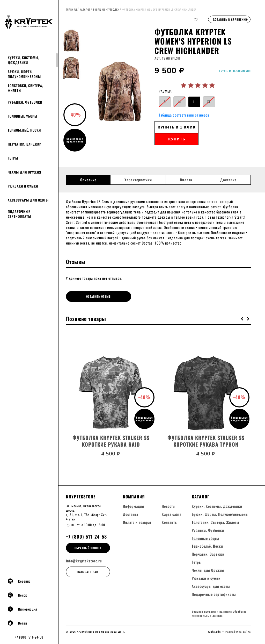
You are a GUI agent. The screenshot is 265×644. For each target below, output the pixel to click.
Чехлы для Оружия (24, 172)
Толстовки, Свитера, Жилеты (25, 88)
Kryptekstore (81, 496)
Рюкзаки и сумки (23, 186)
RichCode (215, 631)
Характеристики (138, 180)
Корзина (19, 581)
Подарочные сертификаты (19, 214)
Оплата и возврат (137, 521)
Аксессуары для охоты (28, 200)
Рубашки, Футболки (25, 102)
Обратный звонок (88, 547)
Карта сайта (172, 513)
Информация (23, 609)
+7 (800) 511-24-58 (29, 637)
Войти (17, 623)
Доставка (229, 180)
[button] (242, 318)
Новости (168, 505)
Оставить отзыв (89, 296)
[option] (119, 92)
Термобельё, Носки (24, 130)
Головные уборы (23, 116)
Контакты (170, 521)
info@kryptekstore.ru (84, 560)
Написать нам (88, 571)
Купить (177, 139)
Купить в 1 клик (177, 127)
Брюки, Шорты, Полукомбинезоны (24, 74)
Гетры (13, 158)
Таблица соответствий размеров (184, 115)
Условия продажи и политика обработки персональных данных (219, 614)
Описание (88, 180)
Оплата (186, 180)
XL (209, 102)
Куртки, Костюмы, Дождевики (24, 60)
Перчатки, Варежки (25, 144)
